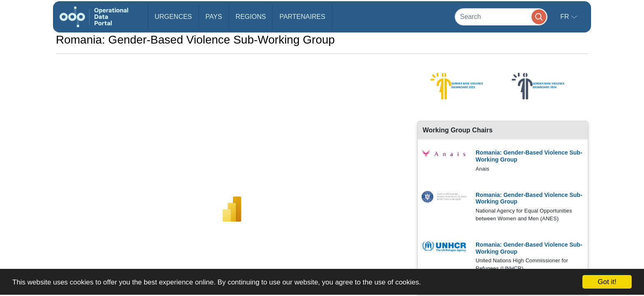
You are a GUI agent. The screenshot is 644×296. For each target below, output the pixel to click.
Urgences (174, 17)
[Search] (501, 17)
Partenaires (302, 17)
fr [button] (566, 17)
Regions (251, 17)
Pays (214, 17)
